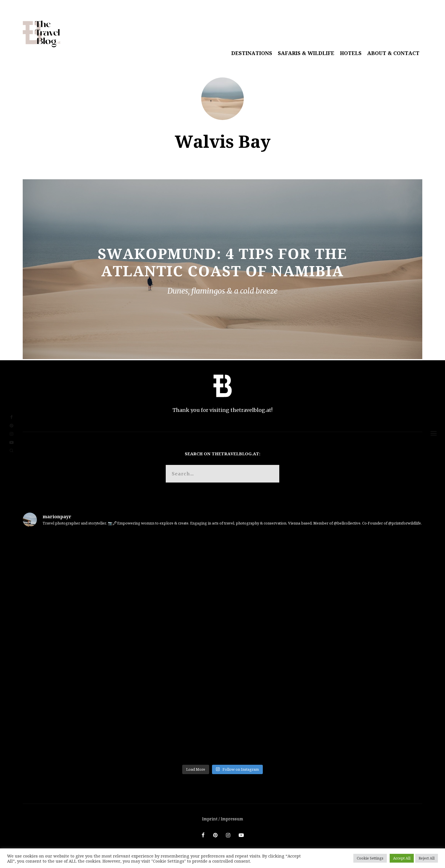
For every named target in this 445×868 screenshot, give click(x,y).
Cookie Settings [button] (370, 858)
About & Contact (393, 53)
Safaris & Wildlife (306, 53)
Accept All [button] (402, 858)
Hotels (351, 53)
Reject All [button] (427, 858)
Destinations (252, 53)
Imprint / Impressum (223, 819)
